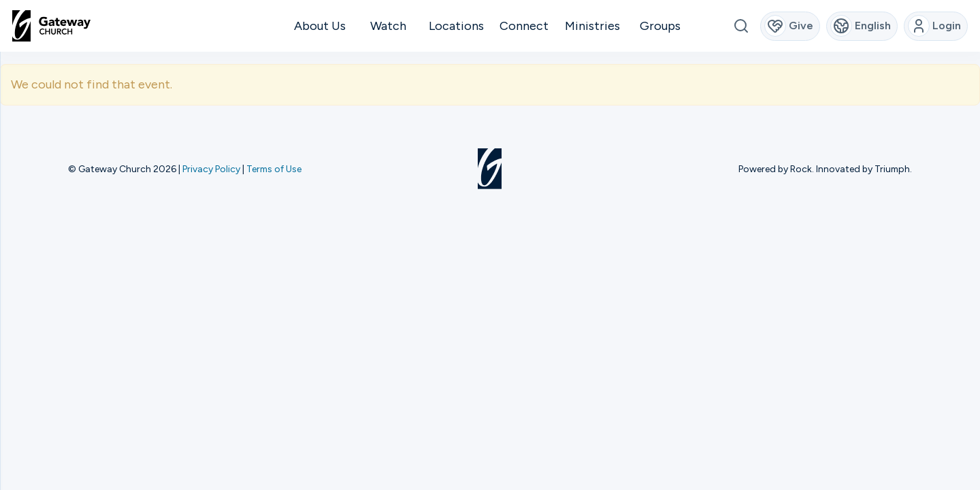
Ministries (592, 26)
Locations (456, 26)
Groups (660, 26)
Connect (524, 26)
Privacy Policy (211, 169)
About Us (320, 26)
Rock (801, 169)
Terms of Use (274, 169)
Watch (388, 26)
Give (789, 26)
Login (935, 26)
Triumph (892, 169)
